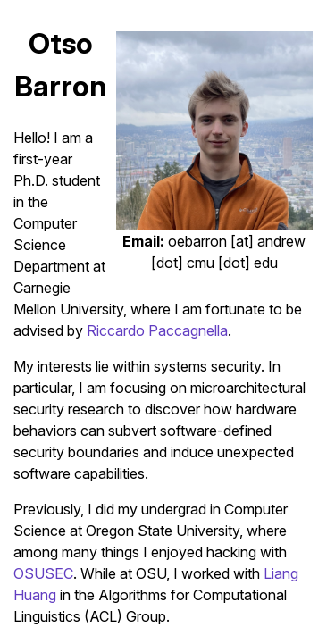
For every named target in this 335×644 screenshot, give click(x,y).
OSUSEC (43, 573)
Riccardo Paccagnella (157, 330)
